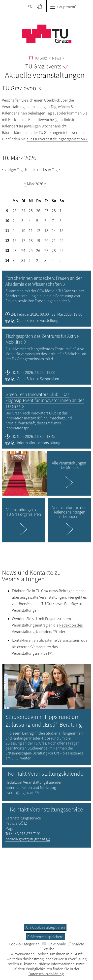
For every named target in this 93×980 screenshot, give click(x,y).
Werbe (47, 949)
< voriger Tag (12, 170)
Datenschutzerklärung (46, 974)
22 (62, 240)
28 (54, 250)
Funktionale (54, 944)
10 (7, 221)
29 (62, 250)
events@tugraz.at (19, 793)
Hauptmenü (63, 7)
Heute (30, 170)
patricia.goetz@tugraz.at (25, 839)
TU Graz (38, 58)
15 (62, 231)
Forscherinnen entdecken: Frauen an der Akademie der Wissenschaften (44, 281)
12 (38, 231)
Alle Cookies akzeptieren (45, 927)
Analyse (76, 944)
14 (54, 231)
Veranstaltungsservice (30, 653)
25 (31, 250)
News (56, 58)
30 (15, 260)
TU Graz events (47, 66)
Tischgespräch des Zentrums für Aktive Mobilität (42, 339)
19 (38, 240)
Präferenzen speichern (45, 937)
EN (30, 7)
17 (23, 240)
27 (46, 250)
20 (46, 240)
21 (54, 240)
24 (23, 250)
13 (46, 231)
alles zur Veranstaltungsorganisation (56, 139)
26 (38, 250)
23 (15, 250)
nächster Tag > (49, 170)
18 (31, 240)
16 (15, 240)
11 (7, 231)
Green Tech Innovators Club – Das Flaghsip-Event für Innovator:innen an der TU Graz (45, 400)
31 (23, 260)
